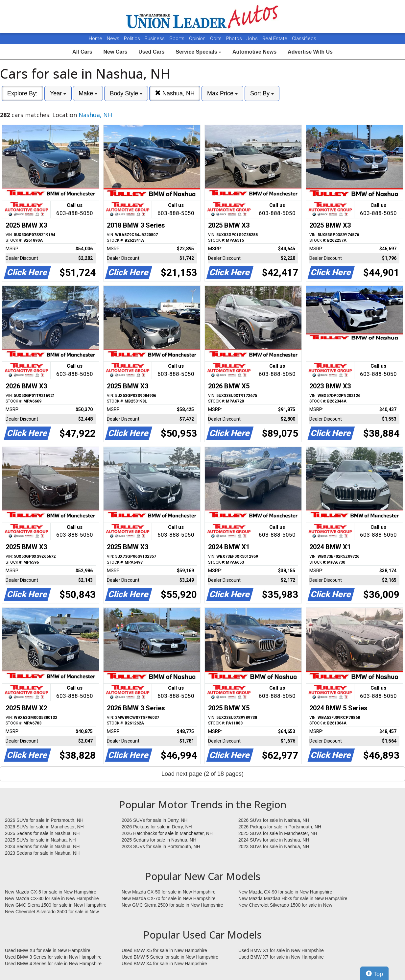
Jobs (253, 38)
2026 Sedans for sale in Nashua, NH (42, 833)
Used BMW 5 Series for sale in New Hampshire (170, 957)
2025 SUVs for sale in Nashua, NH (40, 840)
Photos (235, 38)
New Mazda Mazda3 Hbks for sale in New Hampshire (293, 898)
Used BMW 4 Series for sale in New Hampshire (53, 964)
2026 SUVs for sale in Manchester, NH (44, 827)
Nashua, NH (175, 93)
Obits (216, 38)
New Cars (115, 52)
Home (95, 38)
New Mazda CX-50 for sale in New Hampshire (169, 892)
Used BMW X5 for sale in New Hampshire (164, 950)
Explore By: (22, 93)
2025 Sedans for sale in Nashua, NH (159, 840)
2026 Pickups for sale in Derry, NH (157, 827)
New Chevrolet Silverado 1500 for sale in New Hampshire (285, 905)
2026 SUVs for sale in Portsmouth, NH (44, 820)
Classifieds (304, 38)
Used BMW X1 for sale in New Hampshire (281, 950)
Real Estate (275, 38)
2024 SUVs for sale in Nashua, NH (274, 840)
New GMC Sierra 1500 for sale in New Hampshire (56, 905)
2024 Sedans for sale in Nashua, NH (42, 846)
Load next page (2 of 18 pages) (202, 774)
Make (88, 93)
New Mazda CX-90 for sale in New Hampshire (285, 892)
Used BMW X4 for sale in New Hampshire (164, 964)
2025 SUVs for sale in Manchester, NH (278, 833)
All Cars (82, 52)
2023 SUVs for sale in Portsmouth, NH (161, 846)
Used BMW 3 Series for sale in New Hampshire (53, 957)
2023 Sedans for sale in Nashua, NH (42, 853)
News (113, 38)
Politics (132, 38)
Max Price (222, 93)
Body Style (126, 93)
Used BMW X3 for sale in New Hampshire (48, 950)
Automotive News (254, 52)
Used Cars (151, 52)
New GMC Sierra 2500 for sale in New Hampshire (172, 905)
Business (155, 38)
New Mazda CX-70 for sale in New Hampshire (169, 898)
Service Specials (198, 52)
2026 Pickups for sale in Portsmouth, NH (280, 827)
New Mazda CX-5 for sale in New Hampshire (51, 892)
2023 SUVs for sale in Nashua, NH (274, 846)
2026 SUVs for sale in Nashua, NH (274, 820)
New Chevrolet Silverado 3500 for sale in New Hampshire (52, 912)
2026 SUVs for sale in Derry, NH (155, 820)
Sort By (262, 93)
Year (58, 93)
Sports (178, 38)
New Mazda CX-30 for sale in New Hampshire (52, 898)
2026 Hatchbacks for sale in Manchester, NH (167, 833)
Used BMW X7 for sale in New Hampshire (281, 957)
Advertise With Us (310, 52)
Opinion (198, 38)
